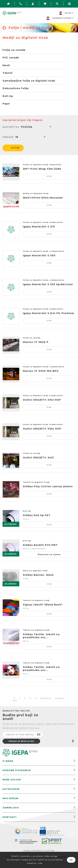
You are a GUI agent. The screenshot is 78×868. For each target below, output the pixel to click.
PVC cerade (11, 58)
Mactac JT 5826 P (36, 342)
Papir (6, 104)
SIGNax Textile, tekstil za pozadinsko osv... (41, 636)
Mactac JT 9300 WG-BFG (41, 371)
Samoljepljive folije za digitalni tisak (29, 81)
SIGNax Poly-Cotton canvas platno (48, 486)
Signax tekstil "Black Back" (43, 605)
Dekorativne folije (16, 88)
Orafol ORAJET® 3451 (38, 458)
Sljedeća (46, 698)
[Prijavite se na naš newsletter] (23, 734)
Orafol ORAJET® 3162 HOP (42, 400)
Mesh (6, 65)
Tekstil (8, 73)
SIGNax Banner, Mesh (38, 575)
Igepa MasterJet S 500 (39, 255)
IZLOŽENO (10, 524)
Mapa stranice (33, 851)
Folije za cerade (14, 50)
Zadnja (59, 698)
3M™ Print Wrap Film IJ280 (42, 169)
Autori (50, 851)
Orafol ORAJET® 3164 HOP (42, 429)
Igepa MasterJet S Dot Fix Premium (48, 313)
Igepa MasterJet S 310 (39, 227)
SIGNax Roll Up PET (37, 515)
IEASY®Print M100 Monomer (43, 198)
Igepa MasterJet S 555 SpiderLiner (48, 284)
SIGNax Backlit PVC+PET (40, 545)
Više (49, 176)
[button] (35, 127)
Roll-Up (8, 96)
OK (71, 860)
